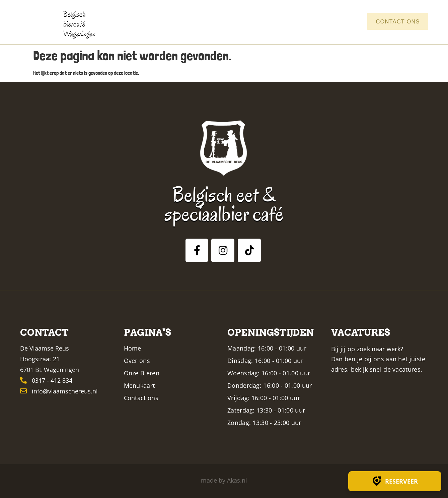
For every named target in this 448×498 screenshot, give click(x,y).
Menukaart (288, 21)
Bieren (248, 21)
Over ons (215, 21)
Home (184, 21)
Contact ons (396, 21)
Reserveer (395, 481)
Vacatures (339, 21)
